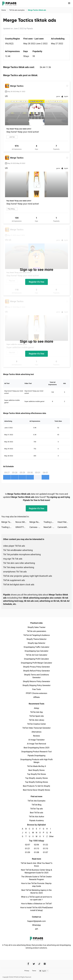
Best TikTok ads (36, 813)
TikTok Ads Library (36, 720)
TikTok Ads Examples (37, 801)
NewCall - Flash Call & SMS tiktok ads (50, 527)
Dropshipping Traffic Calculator (36, 647)
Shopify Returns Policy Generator (36, 681)
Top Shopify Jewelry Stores (37, 778)
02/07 (28, 845)
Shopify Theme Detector (36, 639)
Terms (34, 971)
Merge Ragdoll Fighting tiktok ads (36, 522)
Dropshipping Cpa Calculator (37, 651)
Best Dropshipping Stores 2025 (36, 748)
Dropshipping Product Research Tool (36, 752)
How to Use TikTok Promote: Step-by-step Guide (36, 885)
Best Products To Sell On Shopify (37, 786)
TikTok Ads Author (37, 817)
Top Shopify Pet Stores (36, 774)
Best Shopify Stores (36, 770)
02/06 (37, 845)
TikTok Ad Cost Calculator (36, 655)
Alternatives (37, 732)
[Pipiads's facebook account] (28, 964)
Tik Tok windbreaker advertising (18, 550)
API (37, 929)
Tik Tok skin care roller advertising (19, 563)
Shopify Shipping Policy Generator (36, 685)
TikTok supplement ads (14, 580)
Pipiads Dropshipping (36, 756)
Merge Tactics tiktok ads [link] (37, 10)
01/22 (46, 845)
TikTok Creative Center (37, 724)
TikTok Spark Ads (36, 716)
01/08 (37, 852)
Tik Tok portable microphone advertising (22, 554)
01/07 (46, 852)
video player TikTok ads (14, 546)
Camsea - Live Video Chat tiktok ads (36, 527)
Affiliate (36, 697)
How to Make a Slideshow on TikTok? (36, 904)
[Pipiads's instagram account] (45, 964)
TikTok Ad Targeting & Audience (36, 635)
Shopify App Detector (37, 643)
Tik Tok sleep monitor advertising (19, 567)
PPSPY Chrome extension (37, 693)
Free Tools (36, 689)
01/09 (28, 852)
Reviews (37, 736)
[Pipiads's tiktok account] (39, 964)
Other (51, 836)
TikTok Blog (36, 805)
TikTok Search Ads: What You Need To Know (36, 865)
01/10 (46, 849)
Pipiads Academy (36, 821)
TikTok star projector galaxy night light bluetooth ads (28, 576)
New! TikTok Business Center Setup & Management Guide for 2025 (36, 871)
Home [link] (4, 10)
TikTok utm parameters (37, 631)
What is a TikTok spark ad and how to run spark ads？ (37, 898)
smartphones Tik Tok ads (15, 572)
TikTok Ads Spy (36, 712)
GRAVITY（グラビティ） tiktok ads (22, 527)
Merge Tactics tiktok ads (8, 522)
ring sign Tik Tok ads (13, 559)
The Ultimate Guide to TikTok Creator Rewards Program (36, 878)
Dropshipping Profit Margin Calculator (36, 663)
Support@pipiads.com (36, 921)
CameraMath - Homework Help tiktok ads (65, 527)
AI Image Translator (36, 740)
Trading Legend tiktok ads (50, 522)
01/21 (28, 849)
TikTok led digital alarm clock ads (19, 585)
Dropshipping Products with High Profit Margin (36, 761)
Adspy (36, 708)
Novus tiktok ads (22, 522)
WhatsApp (36, 925)
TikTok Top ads (36, 809)
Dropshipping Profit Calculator (36, 659)
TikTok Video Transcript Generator (36, 728)
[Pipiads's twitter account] (34, 964)
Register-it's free (36, 282)
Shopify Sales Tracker (37, 627)
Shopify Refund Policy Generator (37, 671)
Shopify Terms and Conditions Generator (36, 676)
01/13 (37, 849)
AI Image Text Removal (37, 744)
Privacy (27, 971)
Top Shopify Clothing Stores (36, 782)
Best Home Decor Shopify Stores (36, 790)
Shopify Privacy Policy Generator (36, 667)
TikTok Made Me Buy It (36, 766)
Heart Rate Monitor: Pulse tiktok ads (65, 522)
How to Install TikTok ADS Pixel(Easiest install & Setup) (37, 909)
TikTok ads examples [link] (17, 10)
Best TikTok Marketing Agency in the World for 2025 (36, 892)
